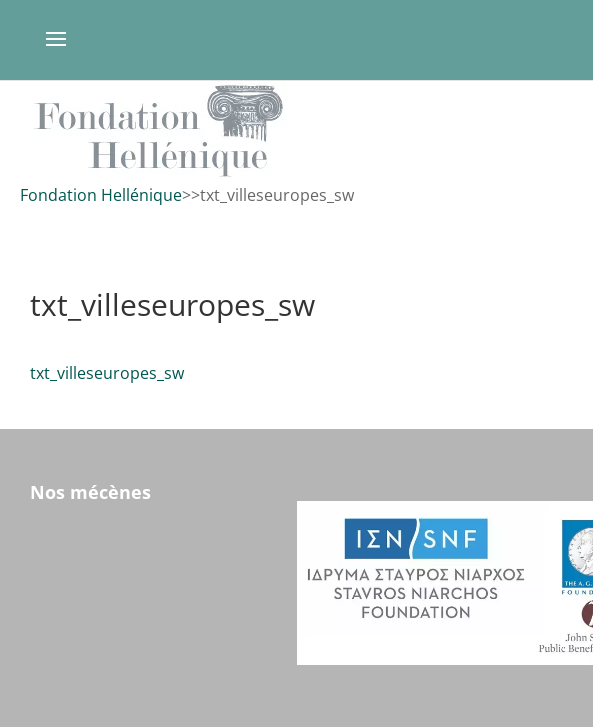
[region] (296, 130)
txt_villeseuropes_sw (107, 373)
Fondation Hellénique (101, 195)
